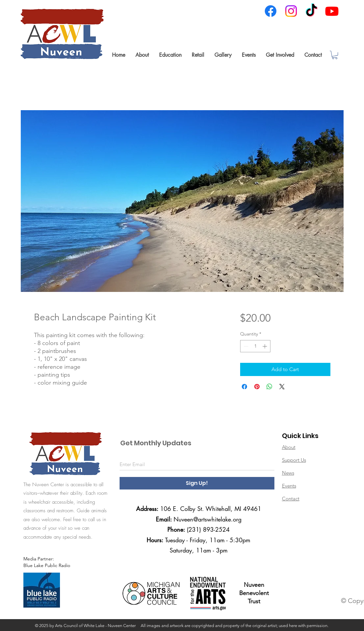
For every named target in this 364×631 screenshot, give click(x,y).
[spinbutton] (255, 346)
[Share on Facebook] (244, 387)
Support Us (294, 460)
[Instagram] (291, 11)
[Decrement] (245, 346)
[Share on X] (282, 387)
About (289, 447)
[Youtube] (332, 11)
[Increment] (265, 346)
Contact (291, 499)
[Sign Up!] (197, 483)
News (288, 473)
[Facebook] (271, 11)
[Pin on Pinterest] (257, 387)
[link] (335, 55)
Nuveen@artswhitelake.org (208, 519)
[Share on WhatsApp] (269, 387)
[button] (142, 55)
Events (289, 486)
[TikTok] (311, 11)
